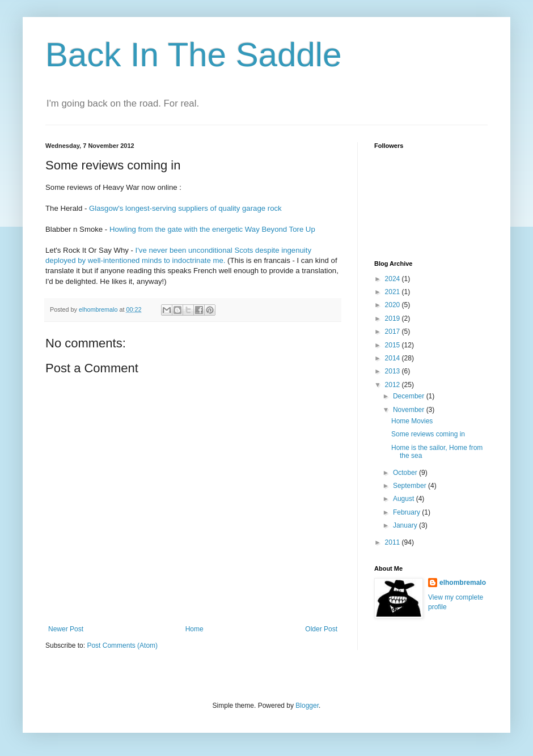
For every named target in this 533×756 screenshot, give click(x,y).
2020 (394, 305)
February (407, 512)
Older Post (321, 629)
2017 (394, 332)
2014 (394, 358)
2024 (394, 279)
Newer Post (66, 629)
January (406, 525)
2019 (394, 318)
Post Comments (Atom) (122, 645)
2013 (394, 371)
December (410, 396)
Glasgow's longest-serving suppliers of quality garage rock (185, 208)
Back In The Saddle (194, 55)
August (405, 499)
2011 (394, 542)
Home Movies (412, 421)
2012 (394, 385)
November (410, 410)
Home (194, 629)
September (411, 486)
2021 (394, 292)
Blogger (307, 706)
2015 (394, 345)
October (406, 473)
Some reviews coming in (428, 434)
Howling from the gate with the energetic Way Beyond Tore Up (212, 229)
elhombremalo (463, 583)
